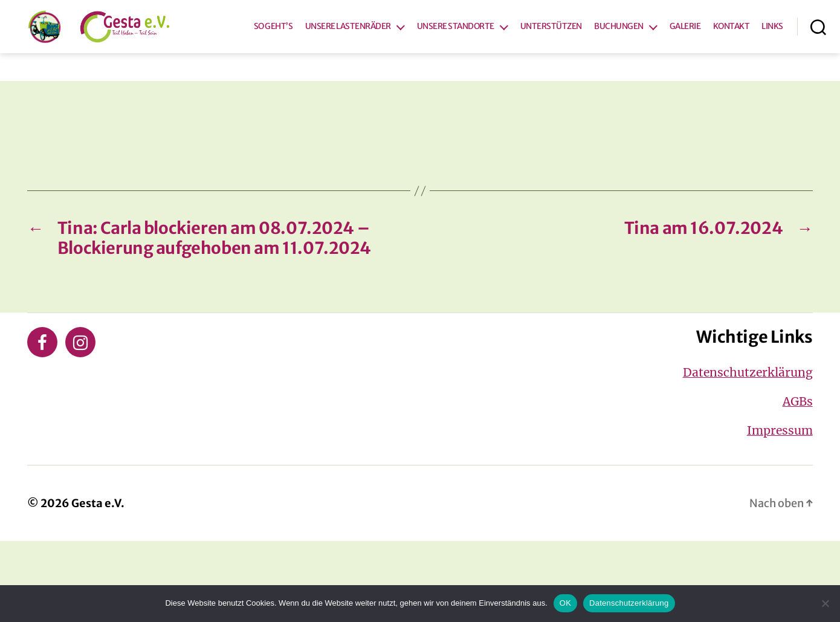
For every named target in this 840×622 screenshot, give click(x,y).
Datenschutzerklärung (748, 454)
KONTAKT (765, 60)
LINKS (772, 75)
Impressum (780, 512)
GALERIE (719, 60)
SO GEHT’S (307, 60)
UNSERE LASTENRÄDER (382, 60)
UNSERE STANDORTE (489, 60)
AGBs (798, 483)
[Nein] (825, 603)
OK (565, 603)
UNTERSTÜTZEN (585, 60)
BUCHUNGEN (653, 60)
